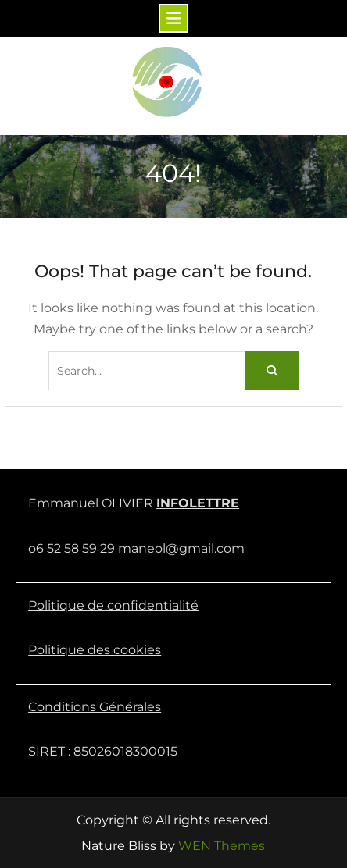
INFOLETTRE (198, 503)
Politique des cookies (95, 650)
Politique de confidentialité (113, 605)
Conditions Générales (95, 707)
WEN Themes (222, 846)
